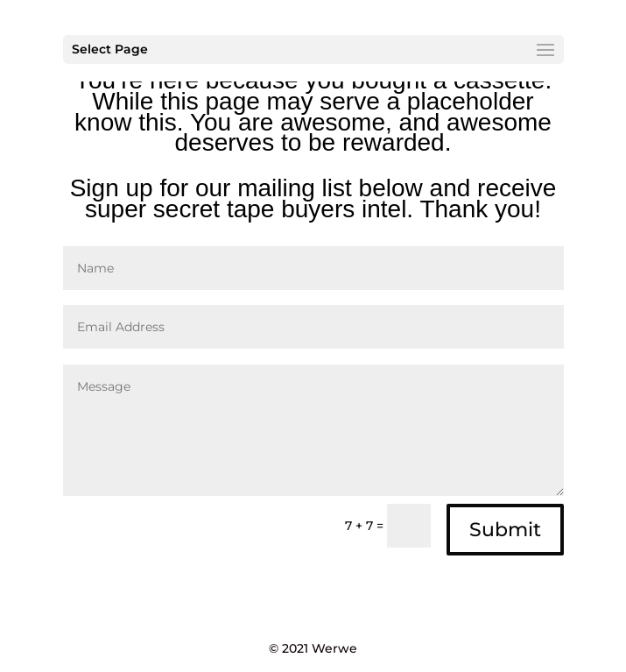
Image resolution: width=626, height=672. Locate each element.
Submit (505, 530)
